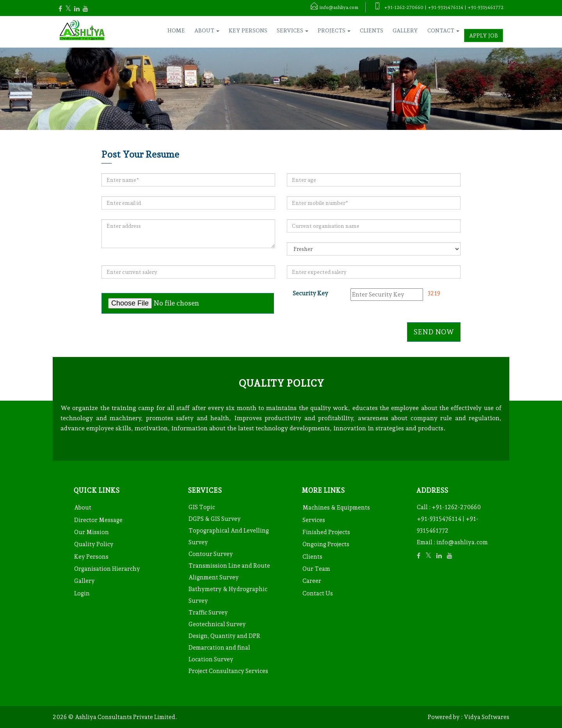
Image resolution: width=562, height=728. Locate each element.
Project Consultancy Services (228, 671)
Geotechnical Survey (217, 624)
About (83, 508)
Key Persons (248, 30)
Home (176, 30)
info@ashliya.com (462, 542)
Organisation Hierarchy (107, 569)
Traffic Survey (208, 613)
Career (312, 581)
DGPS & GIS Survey (215, 519)
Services (314, 520)
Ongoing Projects (326, 544)
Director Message (98, 520)
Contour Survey (211, 554)
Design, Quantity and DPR (224, 636)
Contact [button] (443, 30)
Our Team (316, 569)
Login (82, 593)
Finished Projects (326, 532)
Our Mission (92, 532)
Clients (372, 30)
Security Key (310, 293)
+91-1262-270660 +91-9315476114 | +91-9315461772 (449, 519)
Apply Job (484, 36)
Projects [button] (334, 30)
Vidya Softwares (486, 717)
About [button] (207, 30)
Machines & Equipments (336, 508)
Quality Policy (94, 544)
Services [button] (293, 30)
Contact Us (318, 593)
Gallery (405, 30)
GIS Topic (202, 507)
